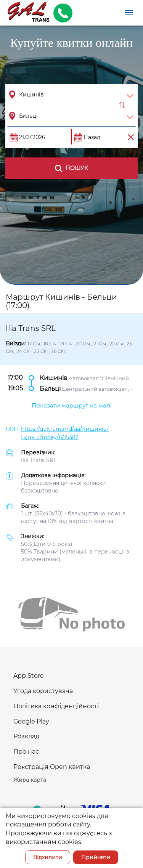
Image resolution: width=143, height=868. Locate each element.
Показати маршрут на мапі (72, 405)
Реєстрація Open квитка (52, 767)
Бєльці (50, 389)
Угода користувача (43, 691)
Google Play (31, 721)
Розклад (26, 736)
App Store (29, 676)
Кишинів (54, 378)
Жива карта (30, 780)
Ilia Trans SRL (39, 460)
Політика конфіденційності (56, 706)
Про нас (26, 752)
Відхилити (48, 857)
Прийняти (96, 857)
